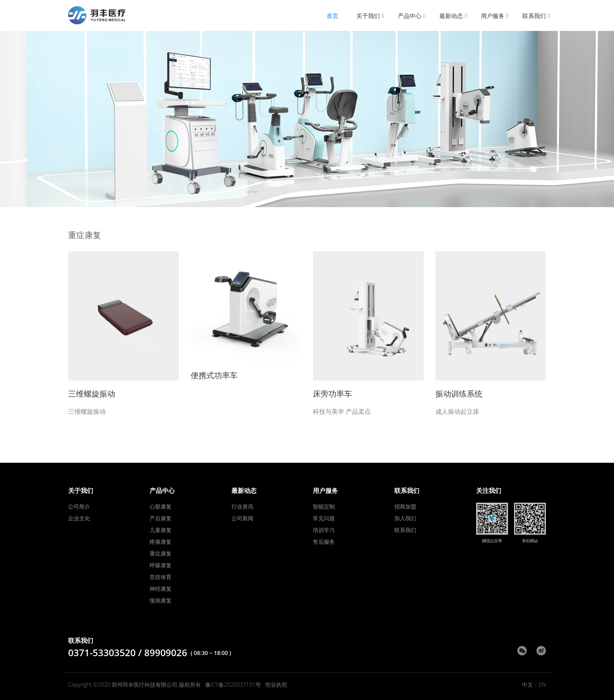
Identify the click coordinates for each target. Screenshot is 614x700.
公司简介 (79, 506)
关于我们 (368, 16)
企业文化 (79, 518)
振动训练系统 (459, 394)
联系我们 (534, 16)
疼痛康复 (161, 542)
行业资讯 (242, 506)
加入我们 (405, 518)
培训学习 (324, 530)
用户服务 (493, 16)
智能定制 (324, 506)
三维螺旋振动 (92, 394)
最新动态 (451, 16)
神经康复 (161, 589)
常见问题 (324, 518)
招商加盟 (405, 506)
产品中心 (410, 16)
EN (542, 685)
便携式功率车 (214, 375)
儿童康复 (161, 530)
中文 (527, 685)
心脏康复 (161, 506)
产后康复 (161, 518)
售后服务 (324, 542)
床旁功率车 (332, 394)
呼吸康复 (161, 565)
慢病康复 (161, 600)
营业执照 (276, 685)
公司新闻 (242, 518)
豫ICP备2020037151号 (233, 685)
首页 (332, 16)
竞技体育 (161, 577)
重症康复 (161, 553)
